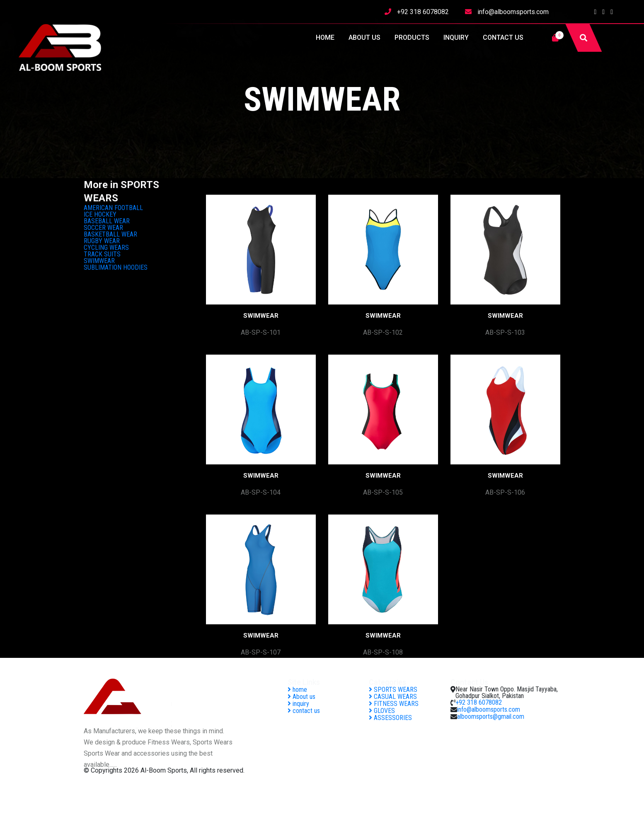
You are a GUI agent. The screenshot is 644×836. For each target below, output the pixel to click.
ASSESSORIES (390, 718)
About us (364, 37)
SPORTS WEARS (393, 690)
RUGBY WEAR (102, 241)
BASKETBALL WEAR (110, 234)
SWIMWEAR (99, 261)
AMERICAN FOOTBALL (113, 208)
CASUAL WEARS (393, 697)
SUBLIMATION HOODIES (116, 267)
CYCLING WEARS (106, 248)
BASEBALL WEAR (107, 221)
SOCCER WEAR (103, 228)
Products (412, 37)
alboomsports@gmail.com (491, 716)
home (325, 37)
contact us (503, 37)
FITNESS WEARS (394, 704)
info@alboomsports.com (513, 12)
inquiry (456, 37)
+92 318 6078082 (423, 12)
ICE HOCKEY (100, 214)
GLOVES (382, 711)
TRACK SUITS (102, 254)
